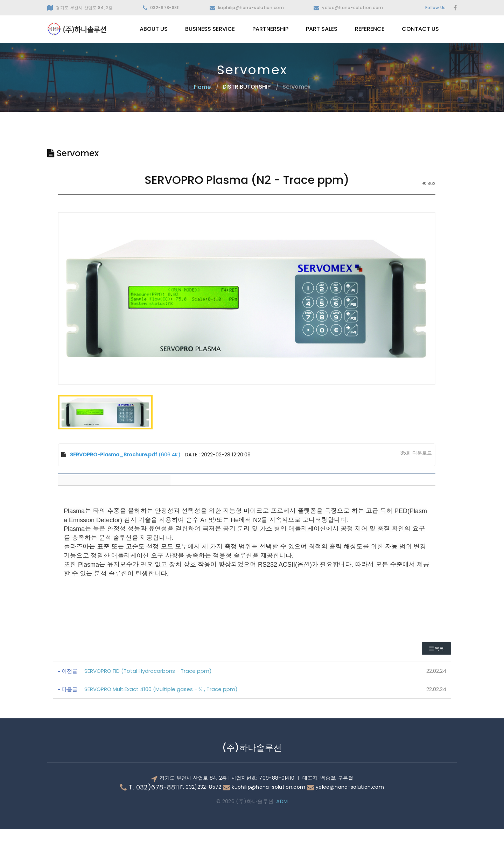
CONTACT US (420, 29)
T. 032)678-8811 (154, 822)
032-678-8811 (165, 8)
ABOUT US (154, 29)
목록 (436, 683)
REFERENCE (370, 29)
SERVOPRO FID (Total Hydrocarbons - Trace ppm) (148, 705)
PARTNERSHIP (270, 29)
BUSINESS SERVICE (210, 29)
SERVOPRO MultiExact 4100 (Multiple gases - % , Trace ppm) (161, 724)
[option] (247, 316)
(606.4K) (124, 489)
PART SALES (322, 29)
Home (202, 87)
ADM (281, 836)
